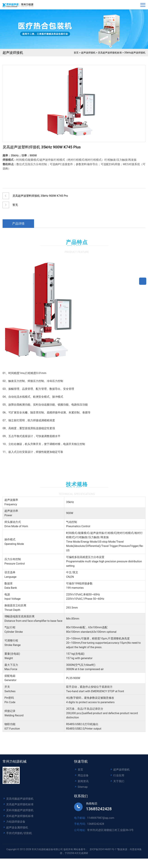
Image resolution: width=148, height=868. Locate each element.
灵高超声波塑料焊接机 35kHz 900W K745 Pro (40, 196)
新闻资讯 (81, 781)
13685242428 (99, 809)
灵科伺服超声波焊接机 (18, 810)
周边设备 (81, 775)
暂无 (15, 205)
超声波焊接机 (88, 53)
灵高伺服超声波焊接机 (18, 799)
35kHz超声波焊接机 (135, 53)
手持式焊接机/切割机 (17, 833)
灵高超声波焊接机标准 (110, 53)
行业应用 (117, 775)
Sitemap (81, 787)
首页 (76, 53)
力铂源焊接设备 (14, 822)
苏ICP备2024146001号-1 (103, 849)
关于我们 (117, 781)
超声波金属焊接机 (15, 827)
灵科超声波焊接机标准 (18, 816)
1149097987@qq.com (101, 818)
